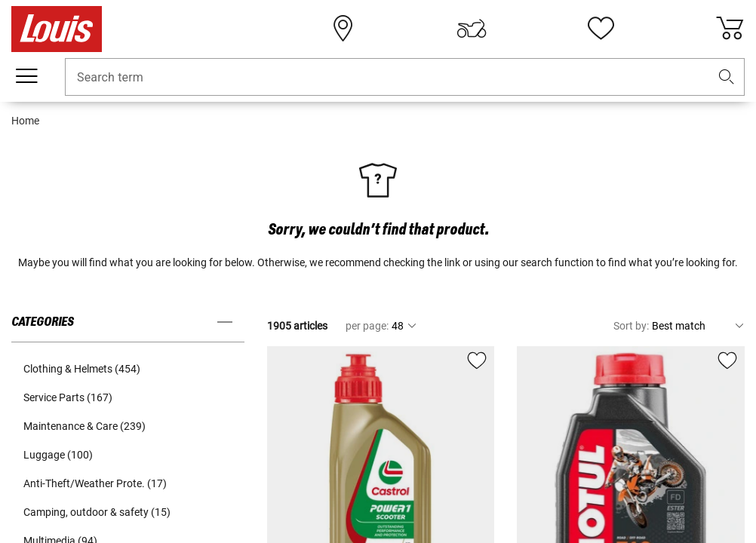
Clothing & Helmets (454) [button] (82, 369)
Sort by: (631, 326)
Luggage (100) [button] (58, 455)
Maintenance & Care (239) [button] (85, 426)
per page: (367, 326)
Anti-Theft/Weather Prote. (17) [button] (95, 483)
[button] (727, 77)
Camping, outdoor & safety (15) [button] (97, 512)
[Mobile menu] (26, 76)
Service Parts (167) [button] (68, 397)
